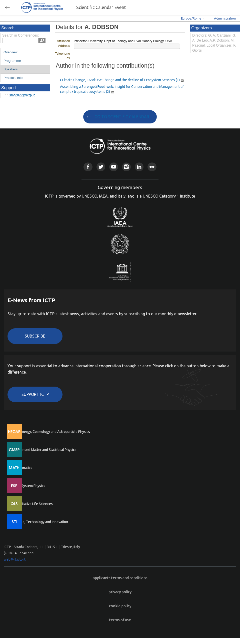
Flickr (152, 167)
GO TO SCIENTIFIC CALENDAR (122, 117)
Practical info (13, 78)
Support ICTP (35, 394)
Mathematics (22, 468)
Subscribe (35, 336)
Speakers (10, 69)
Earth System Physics (29, 486)
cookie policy (120, 606)
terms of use (120, 620)
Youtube (114, 167)
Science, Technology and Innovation (40, 522)
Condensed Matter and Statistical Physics (44, 450)
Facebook (88, 167)
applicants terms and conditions (120, 578)
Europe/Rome (191, 18)
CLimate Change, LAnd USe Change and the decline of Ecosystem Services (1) (120, 80)
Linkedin (139, 167)
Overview (10, 52)
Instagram (126, 167)
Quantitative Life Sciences (32, 504)
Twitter (101, 167)
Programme (12, 61)
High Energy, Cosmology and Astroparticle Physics (51, 432)
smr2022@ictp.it (22, 95)
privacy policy (120, 592)
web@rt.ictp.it (15, 559)
